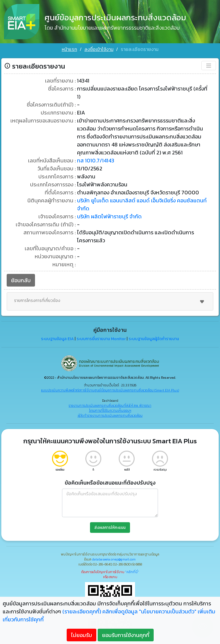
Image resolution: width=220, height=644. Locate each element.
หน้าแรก (69, 49)
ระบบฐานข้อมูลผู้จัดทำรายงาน (154, 339)
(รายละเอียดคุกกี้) (82, 611)
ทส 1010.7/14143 (96, 160)
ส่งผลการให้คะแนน (110, 528)
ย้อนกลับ (21, 280)
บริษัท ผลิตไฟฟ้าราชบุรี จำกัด (109, 216)
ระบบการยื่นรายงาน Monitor (101, 339)
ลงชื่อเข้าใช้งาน (99, 49)
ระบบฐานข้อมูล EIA (57, 339)
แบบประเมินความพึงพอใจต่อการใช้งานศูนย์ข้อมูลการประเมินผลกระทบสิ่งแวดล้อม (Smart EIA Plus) (110, 390)
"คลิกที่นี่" (132, 572)
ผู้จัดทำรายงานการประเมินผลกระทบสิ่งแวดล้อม (110, 415)
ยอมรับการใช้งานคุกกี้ (126, 635)
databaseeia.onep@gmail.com (114, 559)
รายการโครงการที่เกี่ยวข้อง (110, 302)
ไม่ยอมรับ (81, 635)
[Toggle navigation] (209, 66)
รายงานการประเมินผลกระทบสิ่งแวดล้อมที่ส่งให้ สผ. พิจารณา (110, 405)
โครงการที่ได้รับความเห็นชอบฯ (110, 410)
